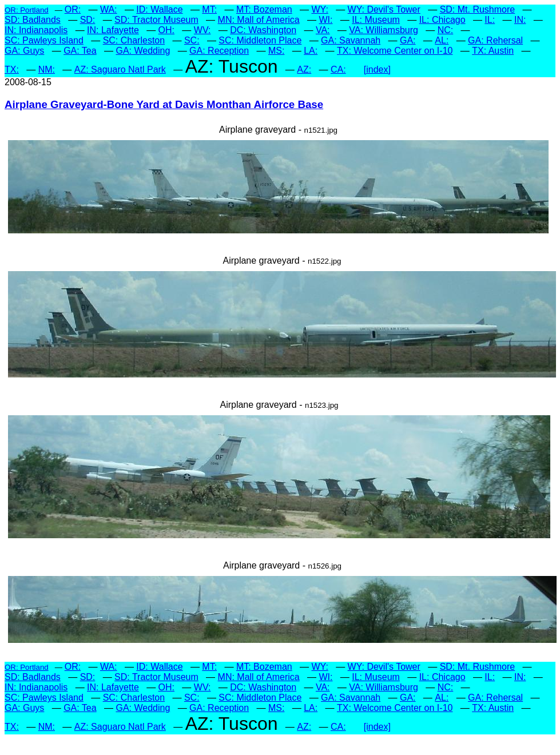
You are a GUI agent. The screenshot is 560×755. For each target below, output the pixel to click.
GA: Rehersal (495, 40)
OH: (166, 30)
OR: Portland (27, 10)
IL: (490, 20)
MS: (276, 51)
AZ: (304, 69)
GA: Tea (80, 51)
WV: (202, 30)
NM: (47, 69)
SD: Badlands (33, 20)
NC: (446, 30)
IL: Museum (376, 20)
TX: (12, 69)
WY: (319, 9)
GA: (408, 40)
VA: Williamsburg (384, 30)
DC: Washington (263, 30)
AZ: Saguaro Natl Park (120, 69)
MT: (209, 9)
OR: (73, 9)
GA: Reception (219, 51)
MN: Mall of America (259, 20)
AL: (442, 40)
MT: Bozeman (264, 9)
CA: (338, 69)
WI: (325, 20)
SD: (88, 20)
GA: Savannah (351, 40)
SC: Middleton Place (260, 40)
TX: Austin (493, 51)
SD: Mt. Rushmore (478, 9)
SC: (192, 40)
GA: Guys (24, 51)
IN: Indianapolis (36, 30)
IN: (520, 20)
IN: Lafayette (113, 30)
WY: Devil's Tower (384, 9)
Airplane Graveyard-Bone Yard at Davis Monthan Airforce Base (164, 104)
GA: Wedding (143, 51)
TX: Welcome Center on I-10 (395, 51)
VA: (323, 30)
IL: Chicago (442, 20)
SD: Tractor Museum (156, 20)
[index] (377, 69)
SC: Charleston (134, 40)
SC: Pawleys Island (44, 40)
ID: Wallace (159, 9)
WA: (109, 9)
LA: (311, 51)
